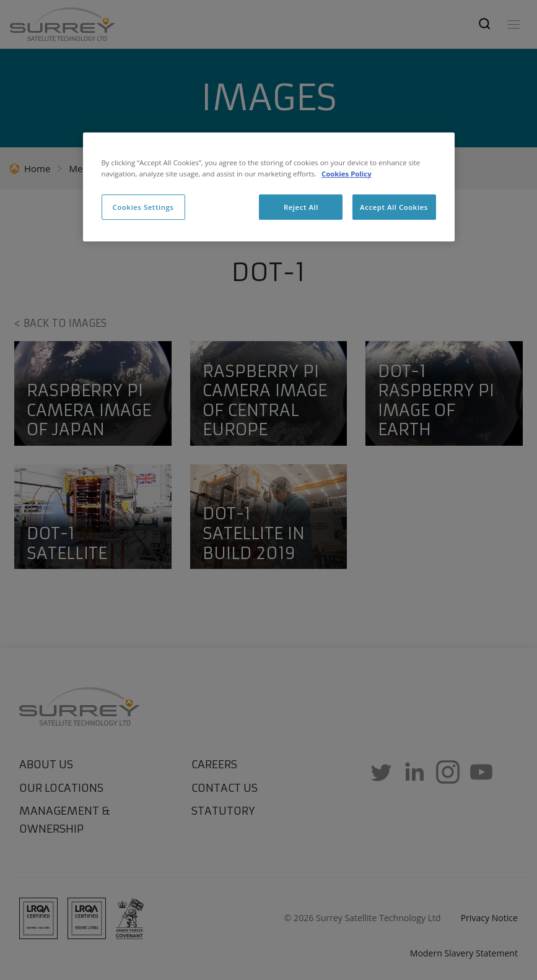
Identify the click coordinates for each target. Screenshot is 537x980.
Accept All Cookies (394, 207)
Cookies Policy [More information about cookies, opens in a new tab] (347, 174)
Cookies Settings (143, 207)
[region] (269, 188)
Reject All (301, 207)
